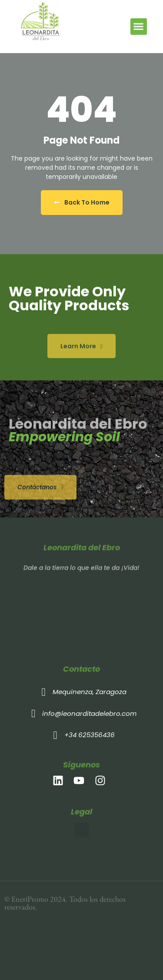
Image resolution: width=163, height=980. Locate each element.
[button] (139, 27)
